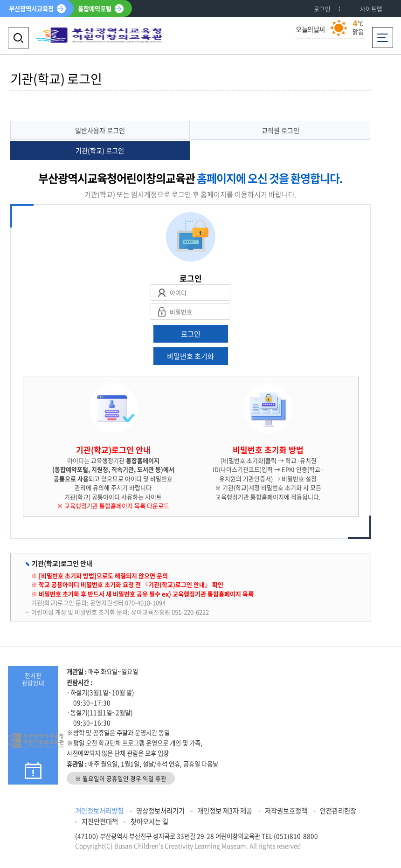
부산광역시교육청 (31, 8)
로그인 (322, 9)
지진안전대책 (100, 821)
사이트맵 (371, 9)
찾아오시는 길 (149, 821)
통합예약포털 (95, 8)
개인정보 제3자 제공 (225, 811)
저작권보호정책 (286, 811)
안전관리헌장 (338, 811)
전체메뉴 (383, 35)
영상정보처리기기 (160, 811)
